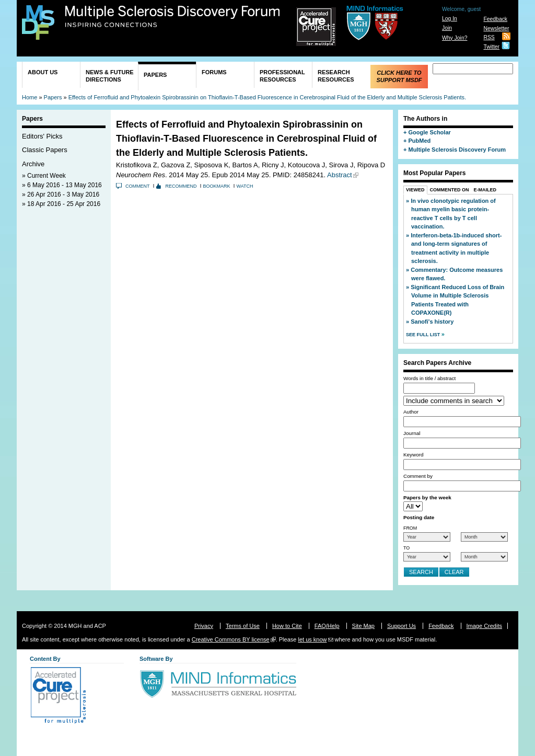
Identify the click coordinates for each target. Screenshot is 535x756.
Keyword (413, 455)
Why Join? (455, 38)
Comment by (418, 476)
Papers (155, 75)
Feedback (495, 19)
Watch (245, 186)
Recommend (181, 186)
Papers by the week (427, 497)
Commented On (450, 190)
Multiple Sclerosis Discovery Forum (173, 17)
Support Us (402, 626)
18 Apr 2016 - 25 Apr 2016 (64, 204)
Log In (450, 19)
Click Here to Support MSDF (399, 76)
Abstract (340, 175)
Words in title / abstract (429, 378)
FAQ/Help (327, 626)
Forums (214, 72)
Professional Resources (282, 76)
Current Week (46, 176)
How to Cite (287, 626)
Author (411, 412)
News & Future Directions (110, 76)
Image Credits (484, 626)
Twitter (491, 47)
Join (447, 28)
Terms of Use (243, 626)
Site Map (363, 626)
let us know (312, 639)
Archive (33, 164)
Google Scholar (429, 132)
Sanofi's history (432, 322)
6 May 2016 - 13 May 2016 (65, 185)
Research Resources (336, 76)
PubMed (419, 141)
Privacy (204, 626)
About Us (43, 72)
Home (30, 97)
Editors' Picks (42, 136)
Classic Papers (45, 150)
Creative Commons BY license (231, 639)
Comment (138, 186)
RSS (489, 37)
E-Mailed (485, 190)
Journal (412, 433)
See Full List (424, 335)
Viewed (415, 190)
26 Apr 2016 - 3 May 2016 (63, 194)
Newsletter (496, 28)
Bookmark (217, 186)
